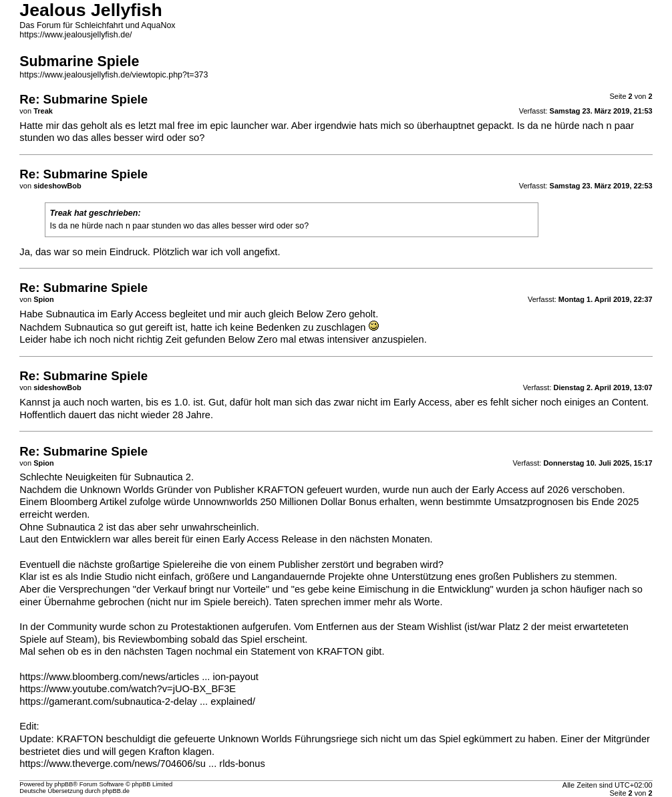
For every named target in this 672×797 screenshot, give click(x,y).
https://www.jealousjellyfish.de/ (75, 35)
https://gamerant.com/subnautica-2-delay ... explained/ (137, 701)
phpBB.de (116, 791)
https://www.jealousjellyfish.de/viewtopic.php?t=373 (114, 75)
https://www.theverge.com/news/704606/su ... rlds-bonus (142, 764)
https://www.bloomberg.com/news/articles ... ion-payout (139, 677)
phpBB (63, 784)
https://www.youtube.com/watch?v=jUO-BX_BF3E (128, 689)
